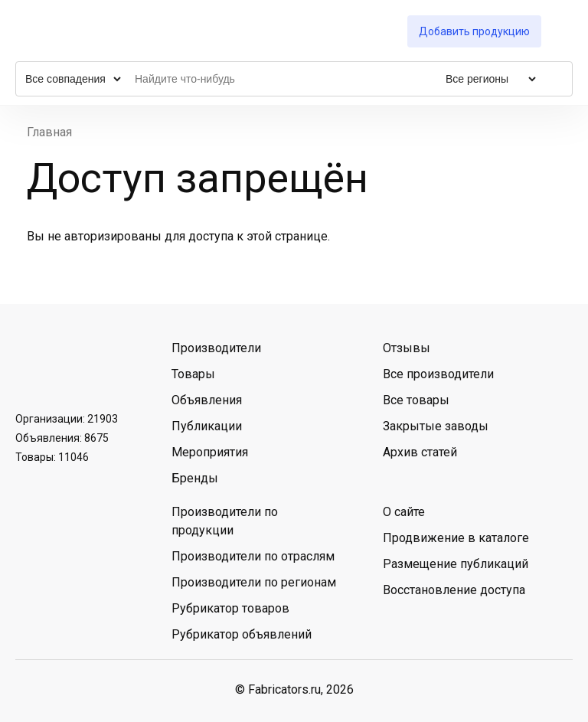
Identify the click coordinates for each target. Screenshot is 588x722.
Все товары (416, 400)
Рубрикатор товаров (230, 608)
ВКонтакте (31, 367)
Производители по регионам (254, 582)
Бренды (195, 478)
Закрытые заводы (436, 426)
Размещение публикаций (456, 564)
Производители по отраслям (253, 556)
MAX (111, 367)
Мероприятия (210, 452)
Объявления (207, 400)
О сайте (404, 512)
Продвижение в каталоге (456, 538)
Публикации (207, 426)
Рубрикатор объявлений (242, 634)
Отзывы (407, 348)
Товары (193, 374)
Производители (216, 348)
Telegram (71, 367)
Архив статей (420, 452)
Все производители (438, 374)
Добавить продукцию (474, 31)
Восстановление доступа (454, 590)
